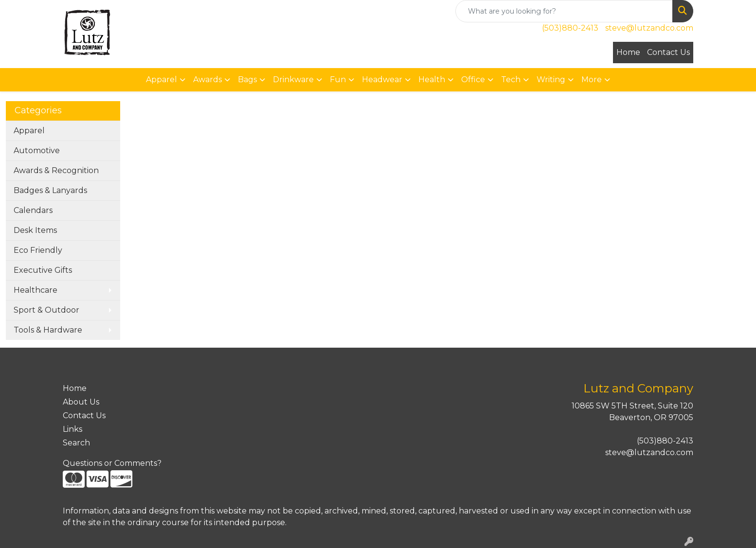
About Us (81, 402)
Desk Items (35, 230)
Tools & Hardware (48, 330)
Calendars (33, 210)
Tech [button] (511, 80)
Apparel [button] (162, 80)
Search (76, 443)
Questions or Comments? (112, 463)
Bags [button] (247, 80)
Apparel (29, 131)
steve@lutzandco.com (649, 28)
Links (72, 429)
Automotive (37, 150)
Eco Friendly (38, 250)
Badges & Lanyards (50, 190)
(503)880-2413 (570, 28)
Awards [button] (207, 80)
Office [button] (473, 80)
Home (628, 52)
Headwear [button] (382, 80)
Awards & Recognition (56, 170)
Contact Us (668, 52)
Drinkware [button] (293, 80)
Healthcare (36, 290)
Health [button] (432, 80)
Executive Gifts (43, 270)
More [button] (592, 80)
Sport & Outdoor (46, 310)
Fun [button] (338, 80)
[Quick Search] (564, 11)
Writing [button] (551, 80)
